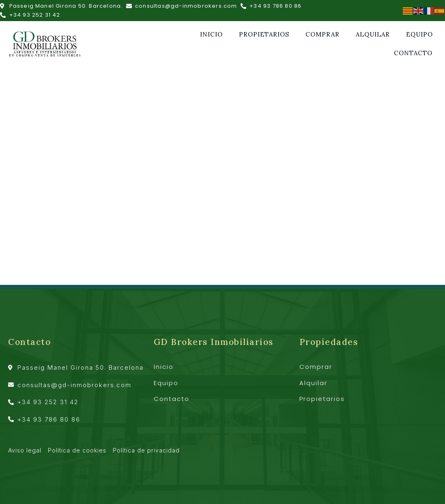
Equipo (419, 34)
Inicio (211, 34)
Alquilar (373, 34)
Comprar (322, 34)
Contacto (413, 53)
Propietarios (264, 34)
